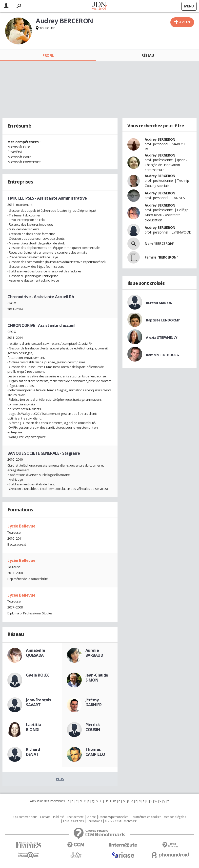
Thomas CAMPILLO (95, 752)
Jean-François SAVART (39, 702)
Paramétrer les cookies (146, 817)
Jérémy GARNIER (94, 702)
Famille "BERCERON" (161, 257)
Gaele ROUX (37, 675)
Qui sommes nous (25, 817)
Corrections (94, 821)
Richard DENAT (33, 752)
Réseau (148, 55)
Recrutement (75, 817)
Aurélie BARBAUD (94, 653)
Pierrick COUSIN (93, 727)
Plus (60, 779)
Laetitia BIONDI (34, 727)
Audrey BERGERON (160, 139)
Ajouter (185, 22)
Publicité (59, 817)
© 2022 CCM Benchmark (121, 821)
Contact (45, 817)
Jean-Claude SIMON (97, 678)
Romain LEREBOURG (162, 355)
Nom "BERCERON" (159, 244)
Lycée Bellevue (21, 526)
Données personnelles (113, 817)
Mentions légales (175, 817)
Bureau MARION (159, 303)
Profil (48, 55)
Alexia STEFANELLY (162, 337)
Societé (91, 817)
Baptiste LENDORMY (163, 320)
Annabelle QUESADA (35, 653)
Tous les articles (73, 821)
